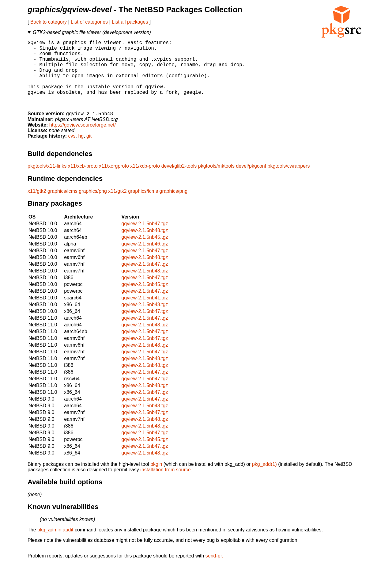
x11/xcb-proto (83, 180)
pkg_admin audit (55, 544)
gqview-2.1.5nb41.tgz (145, 312)
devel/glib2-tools (179, 180)
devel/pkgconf (251, 180)
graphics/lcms (62, 205)
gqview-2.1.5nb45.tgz (145, 251)
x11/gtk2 (37, 205)
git (89, 150)
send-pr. (214, 570)
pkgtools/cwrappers (289, 180)
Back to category (49, 22)
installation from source (166, 484)
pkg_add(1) (264, 479)
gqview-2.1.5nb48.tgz (145, 245)
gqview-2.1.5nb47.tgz (145, 238)
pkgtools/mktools (216, 180)
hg (81, 150)
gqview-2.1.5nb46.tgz (145, 258)
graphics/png (93, 205)
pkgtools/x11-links (47, 180)
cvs (72, 150)
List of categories (89, 22)
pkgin (156, 479)
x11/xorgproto (114, 180)
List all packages (130, 22)
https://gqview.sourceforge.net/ (83, 139)
